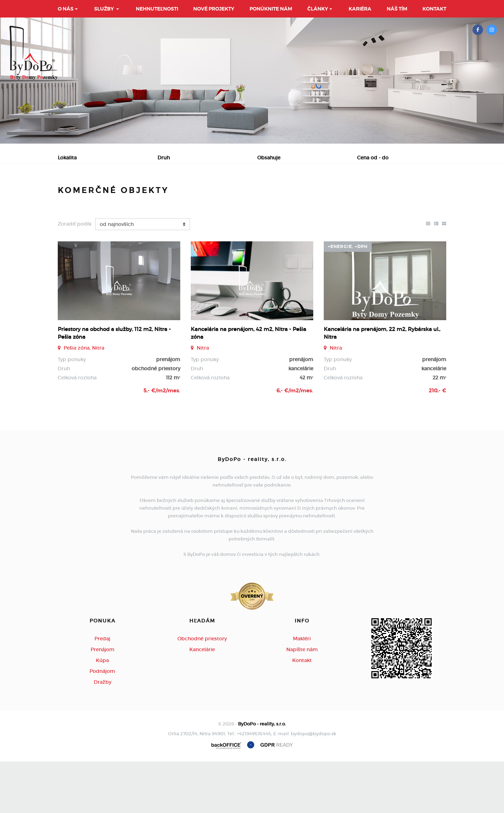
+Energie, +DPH (348, 298)
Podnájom (192, 193)
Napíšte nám (302, 701)
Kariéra (360, 9)
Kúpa (155, 193)
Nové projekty (214, 9)
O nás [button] (66, 9)
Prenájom (117, 193)
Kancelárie (202, 701)
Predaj (77, 193)
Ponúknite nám (271, 9)
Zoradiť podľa (75, 276)
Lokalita (67, 158)
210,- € (437, 442)
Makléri (302, 690)
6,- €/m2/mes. (295, 442)
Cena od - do (373, 158)
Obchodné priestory (202, 690)
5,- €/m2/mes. (162, 442)
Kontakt (434, 9)
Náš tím (397, 9)
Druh (164, 158)
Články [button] (318, 9)
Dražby (103, 733)
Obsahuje (269, 158)
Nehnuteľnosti (157, 9)
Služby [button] (104, 9)
